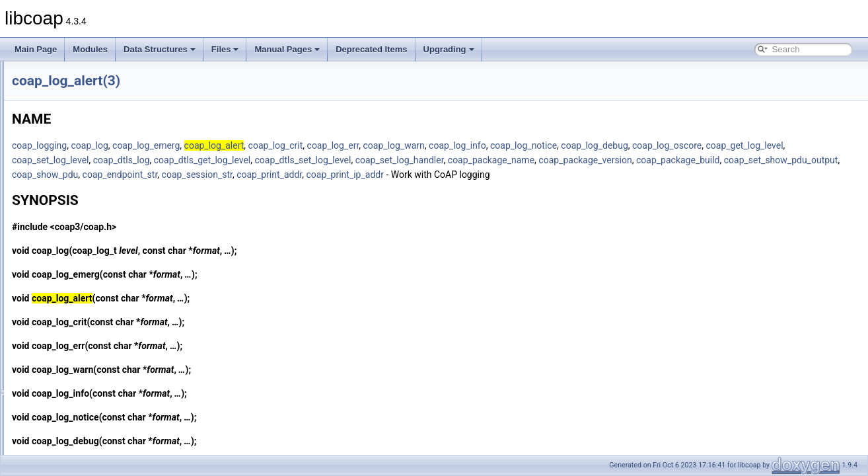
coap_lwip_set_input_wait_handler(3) (109, 410)
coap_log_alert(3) (74, 264)
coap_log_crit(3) (72, 279)
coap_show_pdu (513, 175)
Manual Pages (287, 49)
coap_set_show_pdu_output (419, 175)
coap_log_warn (559, 145)
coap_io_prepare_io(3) (84, 148)
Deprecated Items (371, 49)
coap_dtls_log (442, 160)
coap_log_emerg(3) (78, 308)
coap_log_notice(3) (77, 352)
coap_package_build (317, 175)
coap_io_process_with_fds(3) (95, 177)
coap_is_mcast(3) (75, 221)
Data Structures (160, 49)
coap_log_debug (759, 145)
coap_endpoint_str (589, 175)
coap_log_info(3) (73, 337)
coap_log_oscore (212, 160)
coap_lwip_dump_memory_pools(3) (106, 395)
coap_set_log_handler (719, 160)
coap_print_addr (738, 175)
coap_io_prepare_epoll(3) (89, 134)
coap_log (254, 145)
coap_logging (204, 145)
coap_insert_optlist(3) (82, 75)
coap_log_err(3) (72, 323)
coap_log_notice (689, 145)
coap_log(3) (64, 250)
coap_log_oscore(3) (79, 366)
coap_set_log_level (371, 160)
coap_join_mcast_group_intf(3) (98, 235)
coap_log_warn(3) (75, 381)
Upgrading (449, 49)
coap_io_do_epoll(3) (80, 90)
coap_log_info (623, 145)
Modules (90, 49)
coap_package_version (224, 175)
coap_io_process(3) (78, 163)
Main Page (36, 49)
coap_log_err (498, 145)
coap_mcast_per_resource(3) (95, 439)
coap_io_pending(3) (79, 119)
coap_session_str (666, 175)
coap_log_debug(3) (78, 294)
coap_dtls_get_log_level (523, 160)
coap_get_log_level (289, 160)
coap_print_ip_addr (814, 175)
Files (225, 49)
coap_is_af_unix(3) (77, 192)
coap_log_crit (441, 145)
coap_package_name (812, 160)
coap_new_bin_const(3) (86, 454)
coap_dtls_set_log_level (623, 160)
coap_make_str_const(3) (87, 424)
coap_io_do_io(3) (74, 104)
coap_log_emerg (311, 145)
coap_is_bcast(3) (74, 206)
